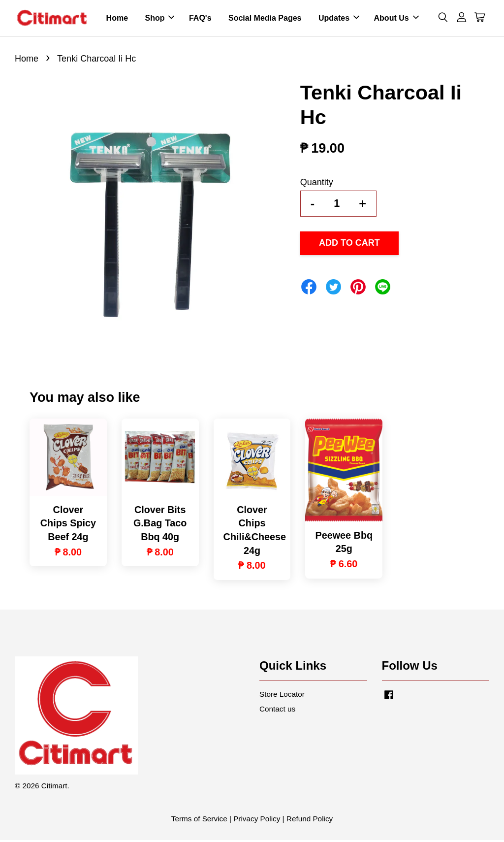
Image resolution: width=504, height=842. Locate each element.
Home (117, 19)
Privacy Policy (257, 821)
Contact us (277, 711)
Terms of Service (199, 821)
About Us (396, 19)
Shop (159, 19)
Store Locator (282, 696)
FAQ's (200, 19)
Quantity (317, 184)
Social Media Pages (265, 19)
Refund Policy (310, 821)
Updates (339, 19)
